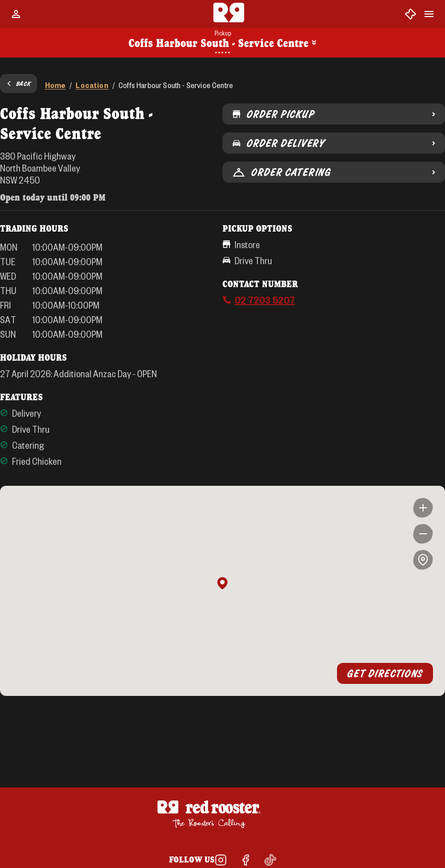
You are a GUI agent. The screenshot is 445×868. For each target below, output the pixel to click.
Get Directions (385, 673)
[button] (222, 584)
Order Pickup (334, 114)
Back (18, 84)
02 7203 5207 (265, 300)
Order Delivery (334, 143)
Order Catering (334, 172)
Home (55, 85)
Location (92, 85)
